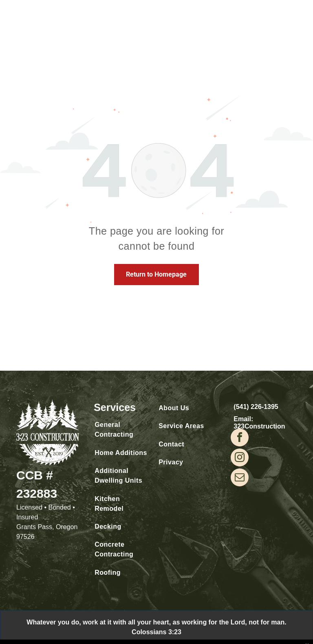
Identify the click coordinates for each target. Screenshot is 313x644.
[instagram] (240, 458)
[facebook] (240, 438)
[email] (240, 478)
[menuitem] (121, 430)
